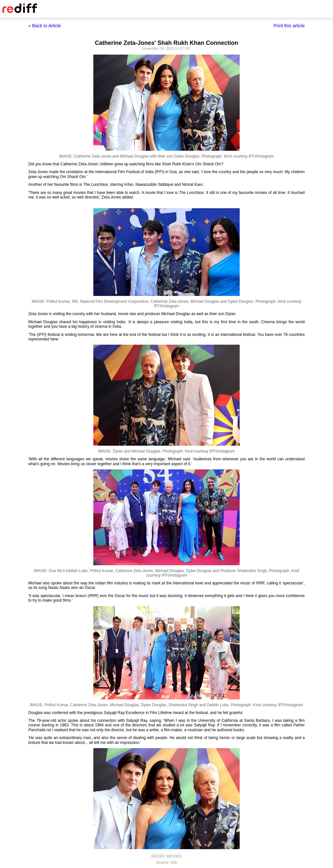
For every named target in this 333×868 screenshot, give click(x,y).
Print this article (289, 26)
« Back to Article (45, 26)
